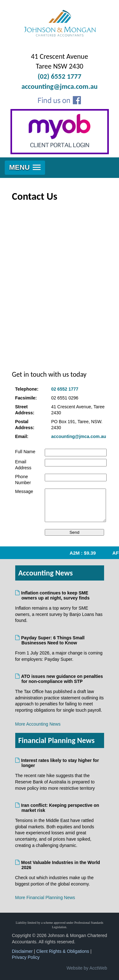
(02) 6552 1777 (60, 76)
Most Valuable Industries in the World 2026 (61, 865)
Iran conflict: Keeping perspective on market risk (60, 808)
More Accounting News (38, 724)
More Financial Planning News (45, 898)
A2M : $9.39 (86, 553)
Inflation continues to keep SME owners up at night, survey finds (56, 595)
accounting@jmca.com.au (59, 86)
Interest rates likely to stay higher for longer (60, 763)
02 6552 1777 (65, 389)
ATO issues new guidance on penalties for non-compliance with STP (62, 679)
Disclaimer (22, 951)
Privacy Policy (26, 957)
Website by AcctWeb (87, 968)
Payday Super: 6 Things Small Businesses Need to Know (53, 640)
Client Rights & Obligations (63, 951)
